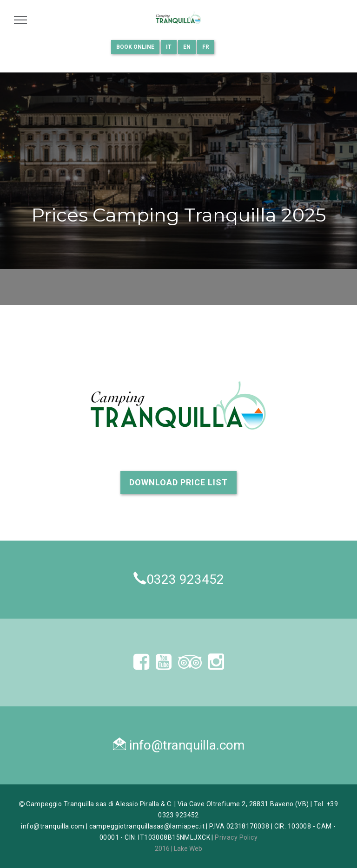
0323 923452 (185, 579)
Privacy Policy (236, 837)
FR (206, 47)
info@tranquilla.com (187, 745)
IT (169, 47)
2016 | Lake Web (178, 848)
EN (187, 47)
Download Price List (178, 482)
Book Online (135, 47)
